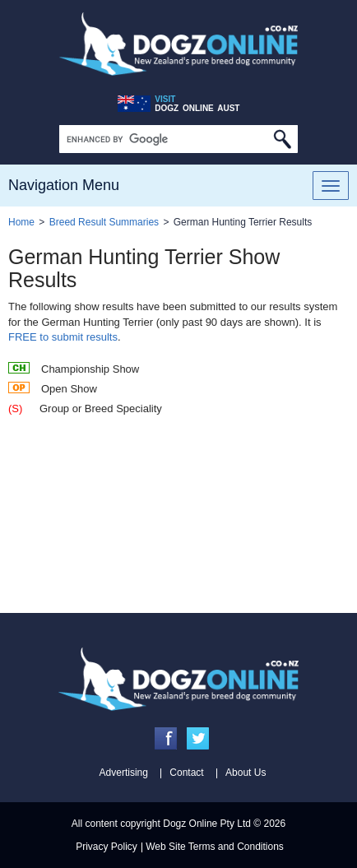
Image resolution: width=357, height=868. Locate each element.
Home (21, 222)
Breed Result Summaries (104, 222)
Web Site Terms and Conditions (215, 847)
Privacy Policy (107, 847)
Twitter (198, 738)
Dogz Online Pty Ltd (207, 824)
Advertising (124, 773)
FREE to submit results (63, 337)
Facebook (166, 738)
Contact (186, 773)
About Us (246, 773)
